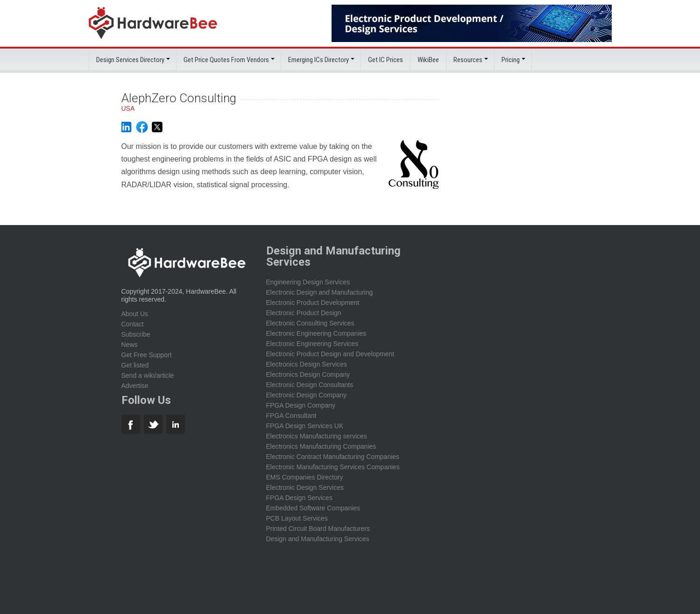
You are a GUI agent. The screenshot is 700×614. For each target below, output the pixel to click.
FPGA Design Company (301, 405)
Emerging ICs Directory (318, 60)
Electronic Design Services (305, 487)
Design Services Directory (130, 60)
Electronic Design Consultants (310, 385)
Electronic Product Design (304, 313)
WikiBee (428, 60)
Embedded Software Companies (313, 508)
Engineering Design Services (308, 282)
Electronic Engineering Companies (316, 333)
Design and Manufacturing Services (318, 539)
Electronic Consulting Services (310, 323)
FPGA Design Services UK (305, 426)
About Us (135, 314)
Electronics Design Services (307, 364)
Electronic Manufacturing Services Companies (333, 467)
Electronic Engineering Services (312, 344)
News (130, 345)
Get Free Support (147, 355)
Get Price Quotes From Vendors (226, 60)
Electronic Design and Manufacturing (320, 292)
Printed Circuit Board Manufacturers (318, 529)
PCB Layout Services (297, 518)
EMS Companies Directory (305, 477)
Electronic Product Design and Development (330, 354)
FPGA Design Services (299, 498)
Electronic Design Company (307, 395)
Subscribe (136, 334)
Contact (133, 324)
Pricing (511, 60)
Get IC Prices (385, 60)
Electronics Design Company (308, 374)
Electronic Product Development (313, 303)
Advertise (135, 386)
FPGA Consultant (291, 416)
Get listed (135, 365)
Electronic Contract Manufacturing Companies (333, 457)
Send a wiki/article (148, 375)
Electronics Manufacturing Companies (321, 446)
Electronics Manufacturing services (317, 436)
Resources (468, 60)
